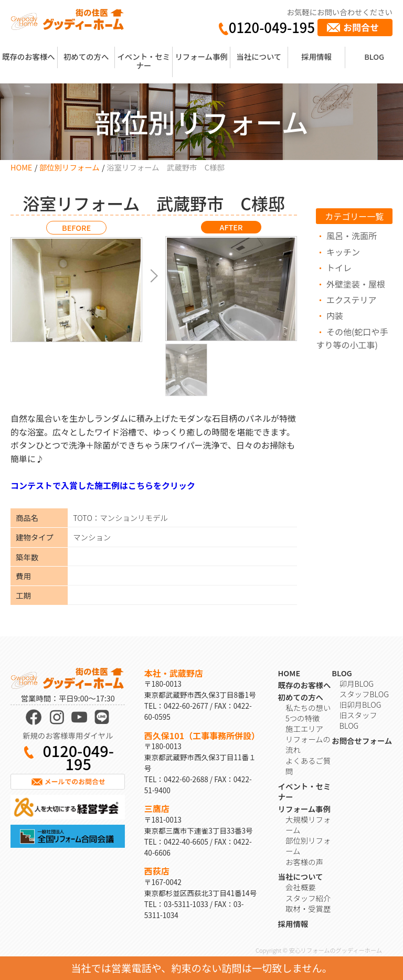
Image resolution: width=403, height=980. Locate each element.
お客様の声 (304, 862)
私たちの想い (308, 707)
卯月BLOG (357, 683)
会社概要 (301, 887)
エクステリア (352, 300)
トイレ (339, 268)
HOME (21, 167)
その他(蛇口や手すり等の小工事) (352, 338)
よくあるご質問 (308, 766)
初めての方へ (86, 56)
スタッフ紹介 (308, 898)
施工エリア (304, 728)
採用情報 (316, 56)
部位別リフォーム (70, 167)
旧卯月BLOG (360, 704)
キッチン (343, 252)
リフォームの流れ (308, 744)
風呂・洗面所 (352, 236)
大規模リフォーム (308, 824)
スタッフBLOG (364, 694)
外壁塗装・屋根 (356, 284)
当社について (259, 56)
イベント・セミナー (144, 61)
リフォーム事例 (201, 56)
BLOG (374, 56)
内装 (335, 315)
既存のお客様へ (29, 56)
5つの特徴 (303, 718)
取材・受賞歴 (308, 908)
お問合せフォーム (362, 741)
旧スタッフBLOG (358, 720)
